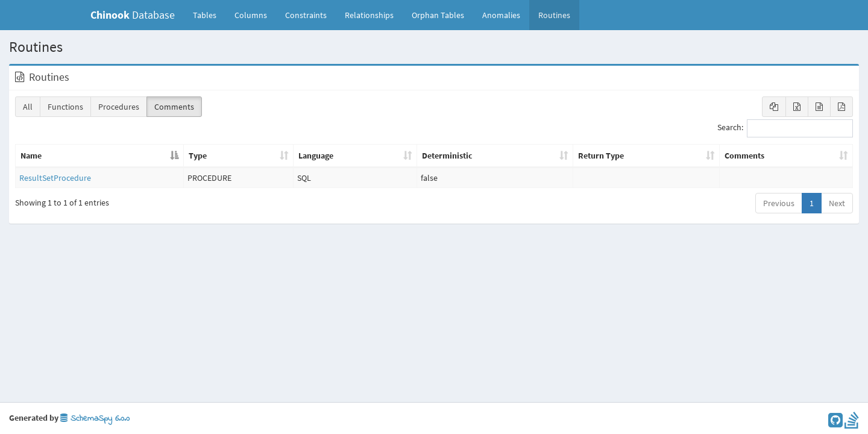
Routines (554, 15)
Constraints (306, 15)
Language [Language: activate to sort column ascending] (316, 156)
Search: (785, 128)
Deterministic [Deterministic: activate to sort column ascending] (447, 156)
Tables (209, 14)
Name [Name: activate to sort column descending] (31, 156)
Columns (251, 15)
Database (133, 15)
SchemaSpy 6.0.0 (95, 419)
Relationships (369, 15)
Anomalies (501, 15)
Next (837, 203)
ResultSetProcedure (55, 178)
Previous (779, 203)
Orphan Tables (438, 15)
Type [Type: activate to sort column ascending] (198, 156)
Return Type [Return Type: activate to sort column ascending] (601, 156)
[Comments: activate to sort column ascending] (786, 156)
